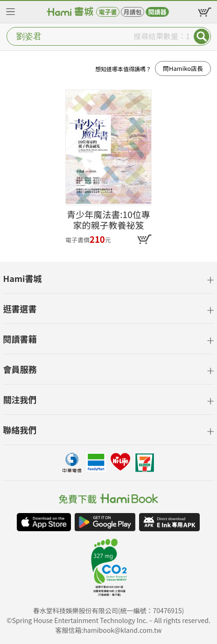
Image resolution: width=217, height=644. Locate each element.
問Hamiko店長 (183, 68)
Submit (202, 36)
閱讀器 (157, 12)
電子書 (108, 12)
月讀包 (132, 12)
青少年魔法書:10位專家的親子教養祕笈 (108, 220)
